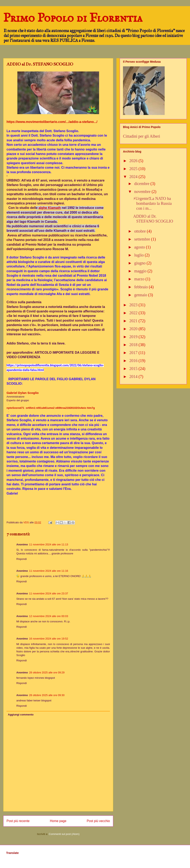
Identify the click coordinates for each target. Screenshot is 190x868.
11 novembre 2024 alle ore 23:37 (49, 593)
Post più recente (18, 821)
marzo (140, 279)
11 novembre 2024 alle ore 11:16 (49, 571)
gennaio (141, 295)
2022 (134, 313)
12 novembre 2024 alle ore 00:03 (49, 616)
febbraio (142, 287)
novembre (143, 192)
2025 (134, 169)
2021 (134, 321)
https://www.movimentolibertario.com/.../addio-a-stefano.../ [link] (52, 122)
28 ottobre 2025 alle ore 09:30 (47, 695)
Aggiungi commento (21, 715)
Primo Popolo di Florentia (73, 18)
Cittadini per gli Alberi (142, 136)
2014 (134, 377)
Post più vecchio (98, 821)
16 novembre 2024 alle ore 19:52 (49, 639)
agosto (140, 247)
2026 (134, 161)
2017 (134, 353)
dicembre (142, 184)
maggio (141, 271)
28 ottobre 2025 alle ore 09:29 (47, 672)
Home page (58, 821)
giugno (140, 263)
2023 (134, 305)
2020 (134, 329)
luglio (140, 255)
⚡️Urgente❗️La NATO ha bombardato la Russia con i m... (152, 203)
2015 (134, 369)
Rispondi (22, 559)
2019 (134, 337)
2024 (134, 177)
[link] (23, 393)
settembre (143, 239)
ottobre (141, 231)
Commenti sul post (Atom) (64, 834)
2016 (134, 361)
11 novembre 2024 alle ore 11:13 (49, 544)
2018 (134, 345)
